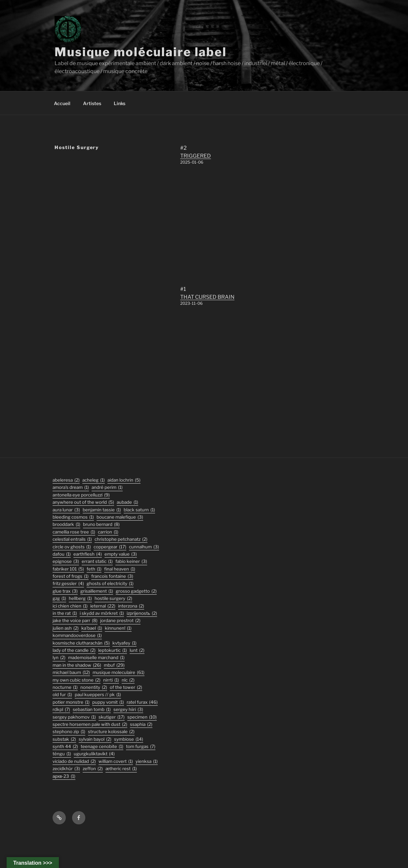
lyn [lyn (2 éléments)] (59, 658)
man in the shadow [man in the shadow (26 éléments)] (77, 665)
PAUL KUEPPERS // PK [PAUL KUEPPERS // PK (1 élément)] (98, 695)
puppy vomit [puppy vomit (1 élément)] (108, 702)
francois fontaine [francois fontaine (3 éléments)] (112, 576)
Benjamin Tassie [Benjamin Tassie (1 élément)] (102, 510)
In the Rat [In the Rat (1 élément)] (65, 613)
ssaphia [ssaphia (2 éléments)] (141, 724)
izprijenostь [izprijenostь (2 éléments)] (142, 613)
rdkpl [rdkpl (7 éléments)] (61, 710)
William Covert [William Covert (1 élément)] (116, 761)
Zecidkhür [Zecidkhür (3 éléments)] (66, 769)
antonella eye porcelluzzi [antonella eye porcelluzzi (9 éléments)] (81, 495)
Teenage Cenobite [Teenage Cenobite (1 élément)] (102, 747)
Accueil (62, 103)
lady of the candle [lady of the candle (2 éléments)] (74, 650)
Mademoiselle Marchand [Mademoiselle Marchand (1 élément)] (96, 658)
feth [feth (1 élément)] (94, 569)
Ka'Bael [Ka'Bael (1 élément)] (92, 628)
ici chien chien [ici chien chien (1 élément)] (70, 606)
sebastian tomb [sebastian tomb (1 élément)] (92, 710)
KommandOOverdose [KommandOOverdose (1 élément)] (77, 635)
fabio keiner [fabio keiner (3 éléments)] (131, 561)
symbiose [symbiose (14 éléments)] (129, 739)
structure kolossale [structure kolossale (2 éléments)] (111, 732)
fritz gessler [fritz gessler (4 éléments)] (68, 584)
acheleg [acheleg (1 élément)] (94, 480)
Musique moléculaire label (141, 52)
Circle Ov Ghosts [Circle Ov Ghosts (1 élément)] (72, 547)
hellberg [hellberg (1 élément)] (80, 598)
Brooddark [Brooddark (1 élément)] (66, 524)
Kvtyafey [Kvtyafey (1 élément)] (124, 643)
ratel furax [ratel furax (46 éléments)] (142, 702)
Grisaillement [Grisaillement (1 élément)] (97, 591)
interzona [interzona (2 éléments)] (131, 606)
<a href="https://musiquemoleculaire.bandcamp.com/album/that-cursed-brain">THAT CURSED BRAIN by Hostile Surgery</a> (230, 367)
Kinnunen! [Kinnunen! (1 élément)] (118, 628)
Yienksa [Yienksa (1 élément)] (147, 761)
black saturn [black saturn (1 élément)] (139, 510)
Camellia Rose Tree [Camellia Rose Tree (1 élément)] (74, 532)
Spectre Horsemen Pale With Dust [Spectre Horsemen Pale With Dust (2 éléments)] (90, 724)
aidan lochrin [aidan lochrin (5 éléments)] (124, 480)
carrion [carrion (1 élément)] (108, 532)
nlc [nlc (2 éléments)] (128, 680)
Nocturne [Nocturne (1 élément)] (65, 687)
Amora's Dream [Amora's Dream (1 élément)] (71, 487)
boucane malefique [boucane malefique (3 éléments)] (120, 517)
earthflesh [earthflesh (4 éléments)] (88, 554)
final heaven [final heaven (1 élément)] (120, 569)
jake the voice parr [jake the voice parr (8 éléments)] (75, 621)
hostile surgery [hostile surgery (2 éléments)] (113, 598)
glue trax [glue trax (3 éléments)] (65, 591)
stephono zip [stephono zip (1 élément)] (69, 732)
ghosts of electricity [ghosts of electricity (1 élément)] (110, 584)
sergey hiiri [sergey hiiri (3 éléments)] (128, 710)
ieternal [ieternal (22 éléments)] (103, 606)
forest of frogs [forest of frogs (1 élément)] (71, 576)
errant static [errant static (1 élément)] (97, 561)
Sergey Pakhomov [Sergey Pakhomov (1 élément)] (74, 717)
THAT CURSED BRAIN (207, 297)
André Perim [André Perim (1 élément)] (107, 487)
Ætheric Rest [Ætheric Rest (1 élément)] (121, 769)
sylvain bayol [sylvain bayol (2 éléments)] (95, 739)
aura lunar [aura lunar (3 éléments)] (66, 510)
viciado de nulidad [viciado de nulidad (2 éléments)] (74, 761)
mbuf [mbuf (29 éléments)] (114, 665)
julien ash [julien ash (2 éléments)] (66, 628)
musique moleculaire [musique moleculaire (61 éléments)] (119, 672)
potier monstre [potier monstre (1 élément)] (71, 702)
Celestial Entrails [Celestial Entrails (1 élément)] (72, 539)
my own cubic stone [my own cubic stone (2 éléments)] (77, 680)
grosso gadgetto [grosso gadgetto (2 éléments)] (136, 591)
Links (120, 103)
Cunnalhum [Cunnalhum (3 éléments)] (144, 547)
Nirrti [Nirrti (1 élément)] (111, 680)
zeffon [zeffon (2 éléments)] (93, 769)
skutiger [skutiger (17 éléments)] (112, 717)
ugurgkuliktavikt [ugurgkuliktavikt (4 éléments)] (94, 754)
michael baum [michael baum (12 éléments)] (71, 672)
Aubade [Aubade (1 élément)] (127, 502)
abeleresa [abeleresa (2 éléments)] (66, 480)
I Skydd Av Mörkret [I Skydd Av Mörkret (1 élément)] (102, 613)
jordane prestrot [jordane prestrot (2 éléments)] (120, 621)
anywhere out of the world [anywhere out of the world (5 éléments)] (83, 502)
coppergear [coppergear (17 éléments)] (110, 547)
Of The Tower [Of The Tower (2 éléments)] (126, 687)
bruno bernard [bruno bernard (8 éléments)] (101, 524)
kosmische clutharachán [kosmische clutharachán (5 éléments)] (81, 643)
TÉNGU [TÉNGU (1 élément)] (62, 754)
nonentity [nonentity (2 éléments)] (94, 687)
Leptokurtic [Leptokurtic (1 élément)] (113, 650)
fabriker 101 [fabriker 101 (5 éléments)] (68, 569)
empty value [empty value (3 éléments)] (121, 554)
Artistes (92, 103)
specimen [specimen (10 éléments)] (142, 717)
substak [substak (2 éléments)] (64, 739)
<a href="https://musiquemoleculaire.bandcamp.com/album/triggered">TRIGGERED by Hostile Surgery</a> (230, 225)
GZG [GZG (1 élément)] (59, 598)
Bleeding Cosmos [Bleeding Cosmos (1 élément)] (73, 517)
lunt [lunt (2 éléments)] (137, 650)
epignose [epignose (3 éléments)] (66, 561)
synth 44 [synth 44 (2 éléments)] (65, 747)
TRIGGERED (196, 156)
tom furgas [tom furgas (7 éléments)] (141, 747)
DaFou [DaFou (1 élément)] (62, 554)
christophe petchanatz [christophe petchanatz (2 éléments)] (121, 539)
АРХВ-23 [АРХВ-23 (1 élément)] (64, 776)
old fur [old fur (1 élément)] (62, 695)
